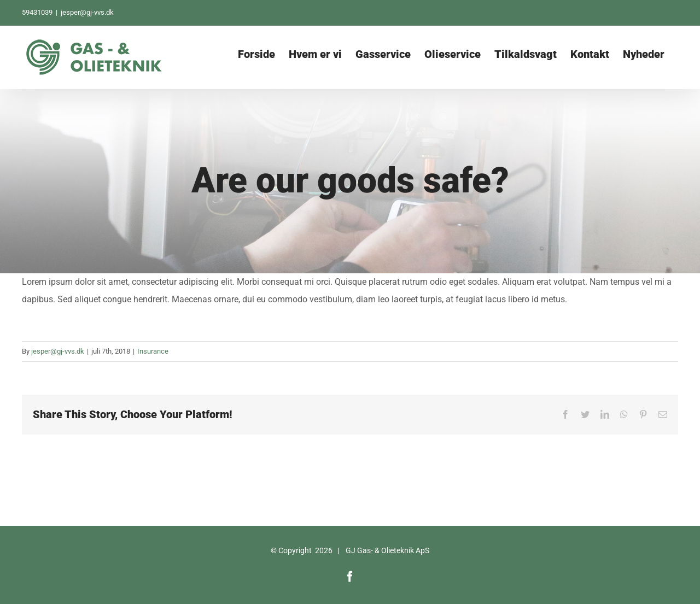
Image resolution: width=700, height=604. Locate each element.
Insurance (153, 351)
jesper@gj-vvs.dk (87, 12)
